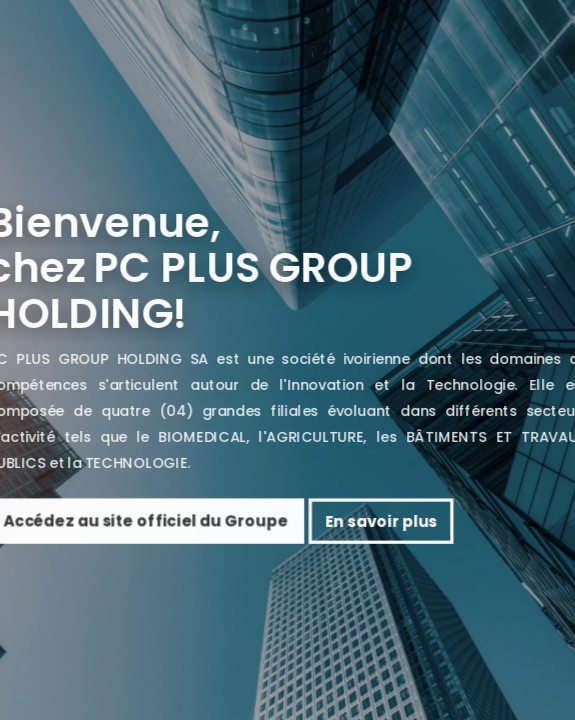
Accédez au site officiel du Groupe (178, 521)
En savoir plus (413, 521)
